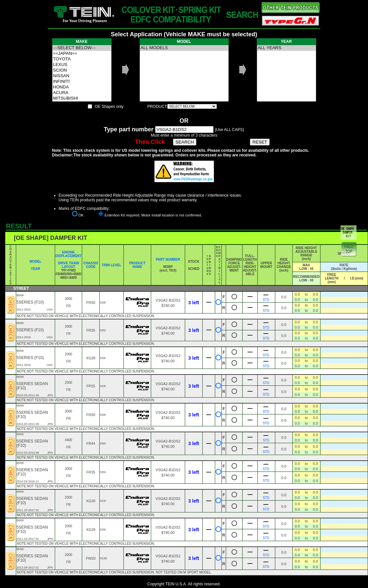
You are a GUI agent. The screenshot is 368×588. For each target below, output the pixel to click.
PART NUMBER (168, 260)
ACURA (82, 93)
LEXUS (82, 65)
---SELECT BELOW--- (82, 48)
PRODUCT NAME (137, 265)
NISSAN (82, 76)
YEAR (36, 269)
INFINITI (82, 82)
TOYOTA (82, 59)
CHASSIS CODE (91, 265)
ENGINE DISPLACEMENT (68, 254)
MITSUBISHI (82, 98)
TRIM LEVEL (111, 265)
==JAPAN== (82, 54)
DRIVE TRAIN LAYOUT (69, 265)
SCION (82, 70)
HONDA (82, 87)
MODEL (35, 261)
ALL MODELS (184, 48)
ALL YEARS (286, 48)
